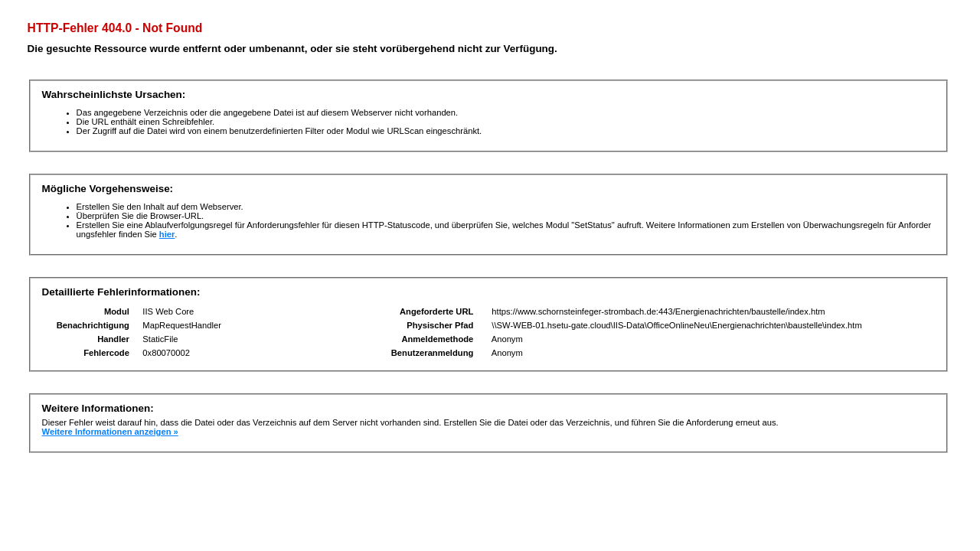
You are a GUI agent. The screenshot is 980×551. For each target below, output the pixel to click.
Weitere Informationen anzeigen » (110, 432)
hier (167, 234)
